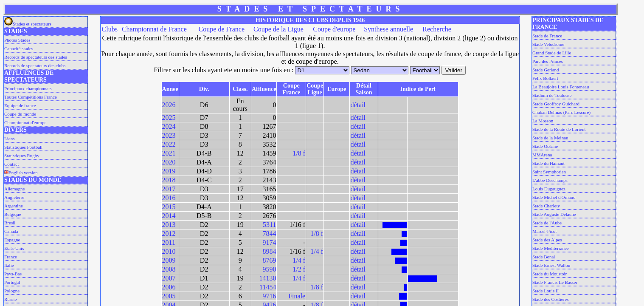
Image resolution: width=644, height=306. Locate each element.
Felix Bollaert (545, 78)
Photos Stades (17, 40)
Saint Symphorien (549, 172)
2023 (169, 135)
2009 (169, 260)
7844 (269, 234)
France (11, 257)
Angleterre (14, 197)
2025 (169, 118)
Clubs (110, 29)
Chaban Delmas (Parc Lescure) (561, 112)
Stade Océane (545, 146)
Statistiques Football (23, 147)
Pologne (12, 291)
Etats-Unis (14, 248)
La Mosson (543, 121)
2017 (169, 189)
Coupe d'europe (334, 29)
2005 (169, 296)
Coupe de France (222, 29)
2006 (169, 287)
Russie (10, 299)
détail (358, 105)
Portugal (12, 282)
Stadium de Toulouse (552, 95)
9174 (269, 242)
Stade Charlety (546, 206)
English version (21, 173)
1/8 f (299, 153)
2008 (169, 269)
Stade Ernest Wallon (551, 265)
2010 (169, 251)
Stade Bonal (544, 257)
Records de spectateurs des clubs (35, 65)
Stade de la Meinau (550, 138)
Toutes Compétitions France (31, 97)
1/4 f (317, 251)
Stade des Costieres (551, 299)
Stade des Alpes (547, 240)
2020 (169, 162)
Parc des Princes (548, 61)
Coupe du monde (20, 114)
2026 (169, 105)
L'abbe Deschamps (550, 180)
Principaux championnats (28, 88)
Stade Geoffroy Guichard (556, 104)
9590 (269, 269)
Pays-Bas (13, 274)
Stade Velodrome (548, 44)
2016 (169, 198)
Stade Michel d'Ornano (554, 197)
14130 (267, 278)
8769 (269, 260)
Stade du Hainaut (548, 163)
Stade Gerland (546, 70)
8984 (269, 251)
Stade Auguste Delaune (554, 214)
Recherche (437, 29)
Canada (11, 231)
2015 (169, 207)
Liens (9, 139)
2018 (169, 180)
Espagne (12, 240)
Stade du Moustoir (550, 274)
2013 (169, 225)
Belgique (13, 214)
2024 (169, 126)
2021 (169, 153)
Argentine (14, 206)
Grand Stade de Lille (552, 53)
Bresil (10, 223)
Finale (297, 296)
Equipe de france (20, 105)
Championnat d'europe (25, 122)
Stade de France (547, 36)
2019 (169, 171)
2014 (169, 216)
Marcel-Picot (544, 231)
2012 (169, 234)
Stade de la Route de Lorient (559, 129)
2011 (169, 242)
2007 (169, 278)
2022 (169, 144)
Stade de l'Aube (547, 223)
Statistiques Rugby (22, 156)
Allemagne (14, 189)
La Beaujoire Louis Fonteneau (561, 87)
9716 (269, 296)
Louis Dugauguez (549, 189)
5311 (269, 225)
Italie (9, 265)
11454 (268, 287)
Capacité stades (19, 48)
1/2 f (299, 269)
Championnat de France (154, 29)
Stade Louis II (546, 291)
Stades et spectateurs (28, 24)
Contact (11, 164)
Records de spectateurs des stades (36, 57)
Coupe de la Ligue (278, 29)
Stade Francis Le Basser (555, 282)
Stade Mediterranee (551, 248)
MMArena (542, 155)
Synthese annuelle (388, 29)
